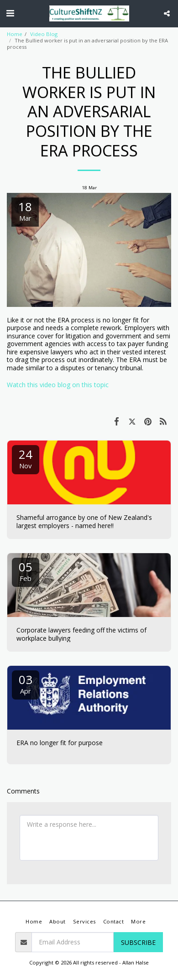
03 (26, 683)
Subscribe (138, 942)
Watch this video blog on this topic (58, 385)
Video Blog (44, 34)
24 (26, 458)
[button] (10, 13)
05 (26, 571)
